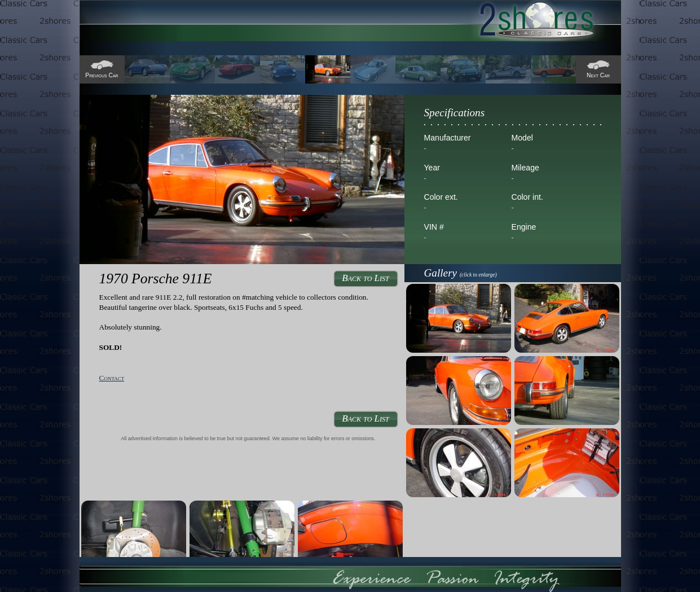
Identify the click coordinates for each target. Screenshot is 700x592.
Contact (112, 378)
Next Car (598, 75)
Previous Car (102, 75)
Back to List (365, 278)
